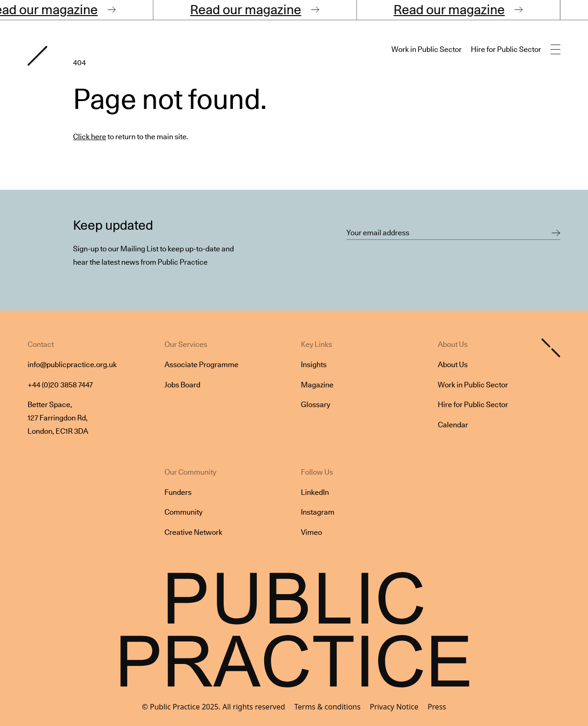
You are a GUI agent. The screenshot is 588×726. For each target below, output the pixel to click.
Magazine (317, 385)
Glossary (316, 405)
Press (437, 707)
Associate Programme (201, 365)
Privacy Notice (394, 707)
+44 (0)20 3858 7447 (60, 385)
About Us (453, 365)
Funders (178, 492)
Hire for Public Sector (506, 49)
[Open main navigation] (555, 50)
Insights (314, 365)
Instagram (318, 512)
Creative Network (193, 532)
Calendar (453, 425)
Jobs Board (182, 385)
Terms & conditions (328, 707)
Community (184, 512)
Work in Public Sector (427, 49)
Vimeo (311, 532)
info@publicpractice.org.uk (72, 365)
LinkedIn (315, 492)
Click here (90, 137)
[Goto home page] (37, 56)
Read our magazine (250, 10)
